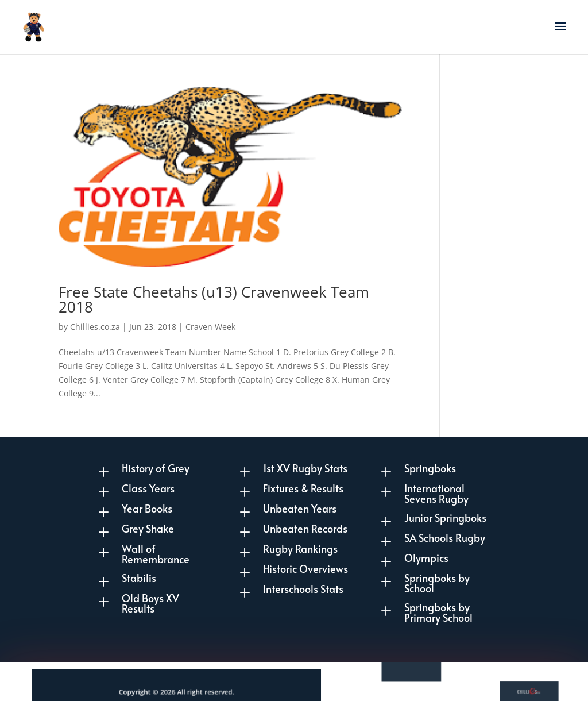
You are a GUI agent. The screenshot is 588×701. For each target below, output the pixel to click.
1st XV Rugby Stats (305, 468)
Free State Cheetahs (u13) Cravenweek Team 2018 (214, 299)
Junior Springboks (445, 517)
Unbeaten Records (305, 528)
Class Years (148, 488)
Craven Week (210, 327)
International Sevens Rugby (436, 493)
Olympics (426, 558)
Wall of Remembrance (156, 554)
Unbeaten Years (300, 508)
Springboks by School (437, 583)
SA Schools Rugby (445, 538)
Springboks (430, 468)
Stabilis (139, 578)
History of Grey (156, 468)
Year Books (147, 508)
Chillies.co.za (95, 327)
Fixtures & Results (303, 488)
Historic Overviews (305, 569)
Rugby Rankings (300, 548)
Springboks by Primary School (438, 612)
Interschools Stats (303, 589)
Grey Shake (148, 528)
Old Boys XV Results (150, 603)
